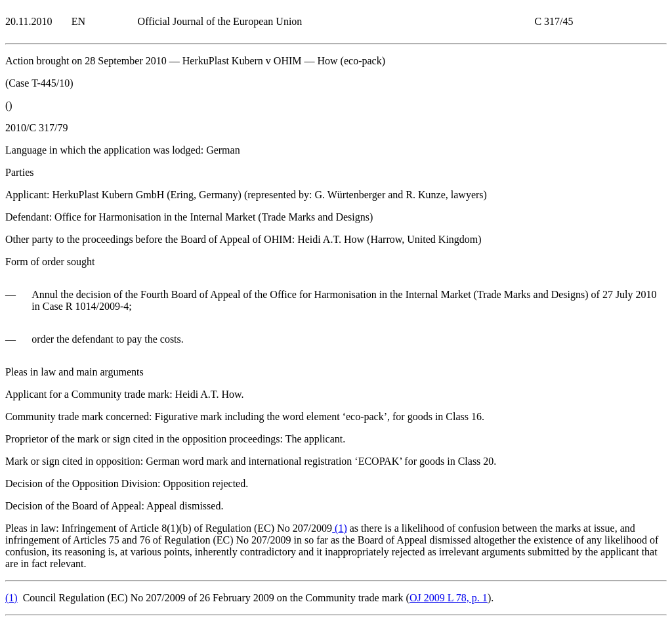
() (340, 528)
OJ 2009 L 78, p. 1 (449, 598)
